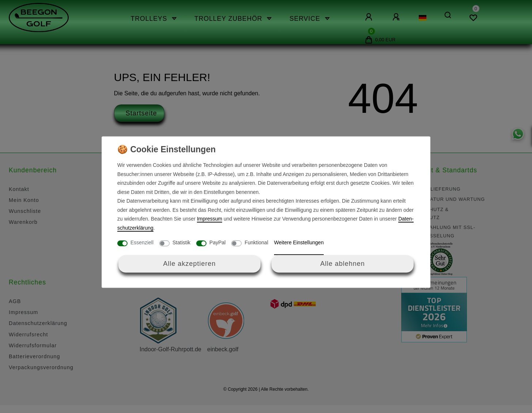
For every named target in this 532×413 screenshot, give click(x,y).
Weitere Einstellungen (299, 243)
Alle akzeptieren (189, 264)
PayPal (217, 243)
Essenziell (142, 243)
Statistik (181, 243)
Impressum (210, 219)
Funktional (256, 243)
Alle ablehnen (342, 264)
